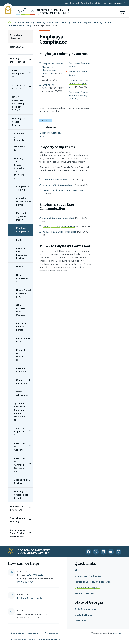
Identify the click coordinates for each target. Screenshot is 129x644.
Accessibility (35, 633)
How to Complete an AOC (23, 278)
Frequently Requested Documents (19, 142)
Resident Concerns (21, 370)
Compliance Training (23, 188)
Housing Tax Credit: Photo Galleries (21, 495)
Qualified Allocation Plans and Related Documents (20, 412)
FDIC (19, 240)
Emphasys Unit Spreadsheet (58, 185)
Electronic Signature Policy (22, 217)
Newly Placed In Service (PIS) (23, 293)
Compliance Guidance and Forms (23, 202)
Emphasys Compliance (23, 230)
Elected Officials (83, 615)
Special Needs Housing (18, 520)
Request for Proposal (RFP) (21, 355)
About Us (80, 570)
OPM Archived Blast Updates (21, 310)
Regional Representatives (31, 598)
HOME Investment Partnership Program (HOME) (18, 104)
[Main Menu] (122, 12)
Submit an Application (20, 432)
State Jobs (80, 621)
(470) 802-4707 (25, 582)
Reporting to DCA (23, 340)
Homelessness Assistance (17, 508)
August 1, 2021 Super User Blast (59, 232)
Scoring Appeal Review (22, 482)
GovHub (117, 633)
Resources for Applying (20, 447)
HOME (20, 267)
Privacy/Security (53, 633)
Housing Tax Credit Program (77, 22)
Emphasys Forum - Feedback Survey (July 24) (79, 95)
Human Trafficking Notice (23, 639)
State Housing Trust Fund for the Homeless (18, 533)
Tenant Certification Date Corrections (63, 190)
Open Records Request (87, 588)
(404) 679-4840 (35, 575)
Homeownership (17, 49)
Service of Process (85, 593)
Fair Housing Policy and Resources (93, 582)
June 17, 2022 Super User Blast (59, 227)
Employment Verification (88, 576)
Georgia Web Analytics (49, 639)
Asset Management (18, 74)
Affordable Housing (24, 22)
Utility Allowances (22, 393)
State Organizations (85, 609)
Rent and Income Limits (21, 327)
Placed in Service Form (55, 180)
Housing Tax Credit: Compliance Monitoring (19, 168)
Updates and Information (23, 382)
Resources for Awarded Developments (20, 465)
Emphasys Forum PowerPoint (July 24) (79, 84)
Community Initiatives (18, 87)
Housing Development (48, 22)
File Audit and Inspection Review (22, 253)
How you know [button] (115, 3)
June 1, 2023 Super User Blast (58, 218)
